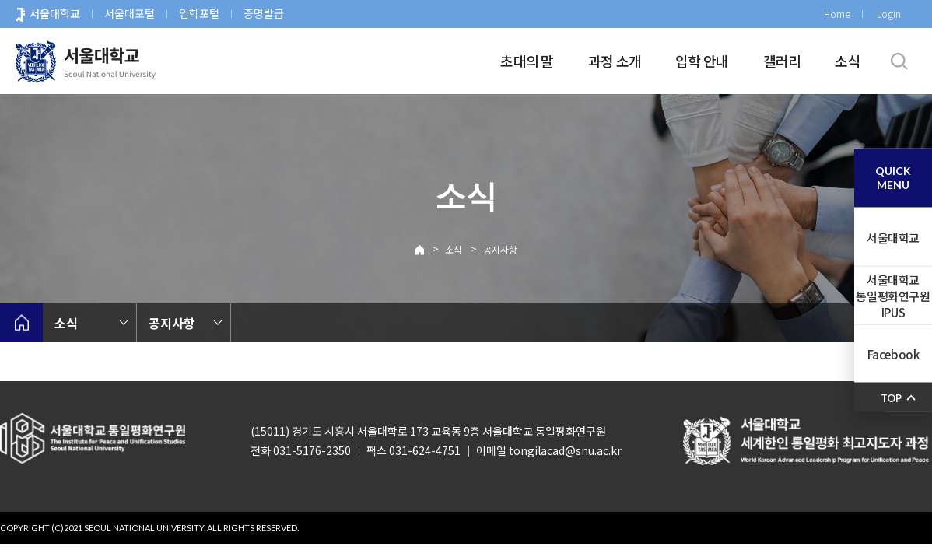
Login (889, 14)
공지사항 (500, 249)
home (21, 323)
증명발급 (264, 13)
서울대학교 (55, 13)
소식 (848, 61)
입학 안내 (702, 61)
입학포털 (199, 13)
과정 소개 (615, 61)
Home (837, 14)
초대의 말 (527, 61)
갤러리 (782, 61)
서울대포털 (130, 13)
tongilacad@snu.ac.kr (565, 450)
